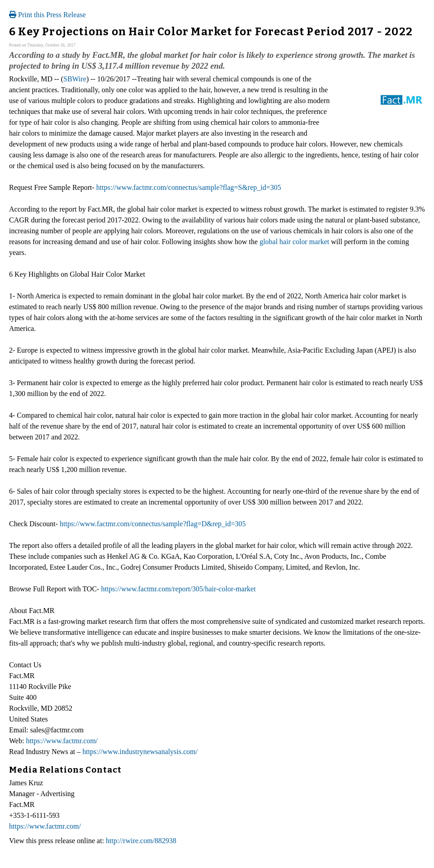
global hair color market (294, 242)
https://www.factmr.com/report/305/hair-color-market (178, 589)
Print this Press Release (47, 15)
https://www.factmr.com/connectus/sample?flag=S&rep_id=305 (189, 187)
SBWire (75, 79)
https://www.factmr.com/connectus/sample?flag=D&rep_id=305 (153, 524)
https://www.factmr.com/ (62, 741)
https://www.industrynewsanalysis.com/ (140, 752)
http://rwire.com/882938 (141, 841)
